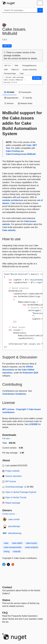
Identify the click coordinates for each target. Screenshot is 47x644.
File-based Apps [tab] (10, 73)
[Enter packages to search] (20, 10)
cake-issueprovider (13, 547)
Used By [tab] (27, 98)
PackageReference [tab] (29, 66)
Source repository (14, 476)
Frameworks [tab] (25, 92)
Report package (13, 503)
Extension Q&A (31, 373)
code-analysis (31, 547)
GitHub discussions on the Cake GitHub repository (18, 370)
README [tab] (9, 92)
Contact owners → (10, 514)
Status (6, 600)
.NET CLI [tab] (7, 66)
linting (7, 551)
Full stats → (7, 438)
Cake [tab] (22, 73)
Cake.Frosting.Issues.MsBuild (21, 154)
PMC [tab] (16, 66)
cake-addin (17, 543)
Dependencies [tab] (11, 98)
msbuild (17, 551)
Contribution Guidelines (14, 394)
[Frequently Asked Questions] (5, 613)
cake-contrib (14, 519)
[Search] (40, 10)
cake (6, 543)
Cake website (9, 230)
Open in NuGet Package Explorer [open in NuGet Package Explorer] (21, 492)
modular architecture (13, 200)
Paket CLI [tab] (15, 70)
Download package (14, 487)
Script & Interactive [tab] (30, 70)
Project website (13, 471)
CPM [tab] (6, 70)
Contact (7, 587)
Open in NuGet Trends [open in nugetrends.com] (16, 497)
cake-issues (31, 543)
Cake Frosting (13, 151)
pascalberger (14, 526)
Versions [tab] (9, 103)
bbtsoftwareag (15, 533)
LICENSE (33, 424)
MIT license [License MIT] (11, 481)
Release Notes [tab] (25, 103)
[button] (37, 78)
